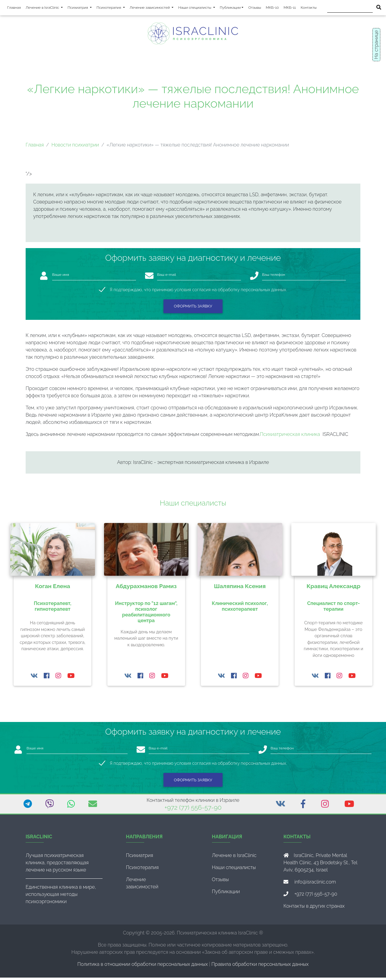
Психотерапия (112, 8)
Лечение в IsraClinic (45, 8)
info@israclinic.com (315, 884)
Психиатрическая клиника (290, 437)
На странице (376, 45)
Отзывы (255, 9)
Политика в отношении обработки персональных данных (143, 967)
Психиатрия (81, 8)
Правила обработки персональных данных (260, 967)
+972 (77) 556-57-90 (193, 810)
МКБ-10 (272, 9)
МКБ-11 (290, 9)
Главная (14, 9)
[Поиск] (350, 9)
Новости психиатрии (75, 147)
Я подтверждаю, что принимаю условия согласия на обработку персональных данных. (198, 292)
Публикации (230, 9)
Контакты (309, 9)
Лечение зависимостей (153, 8)
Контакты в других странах (314, 908)
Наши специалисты (198, 8)
